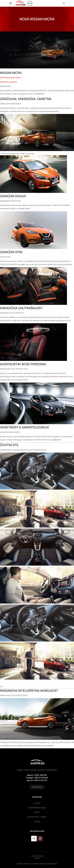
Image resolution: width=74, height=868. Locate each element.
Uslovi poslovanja (37, 856)
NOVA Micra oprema (8, 82)
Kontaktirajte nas (37, 787)
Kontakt (37, 858)
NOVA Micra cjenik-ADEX (10, 78)
